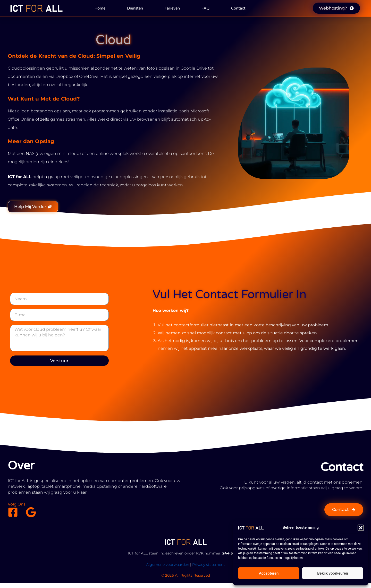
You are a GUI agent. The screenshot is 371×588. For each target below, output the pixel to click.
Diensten (135, 8)
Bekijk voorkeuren (333, 573)
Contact (238, 8)
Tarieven (172, 8)
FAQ (205, 8)
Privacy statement (209, 565)
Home (100, 8)
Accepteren (269, 573)
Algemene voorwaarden (168, 565)
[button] (361, 528)
